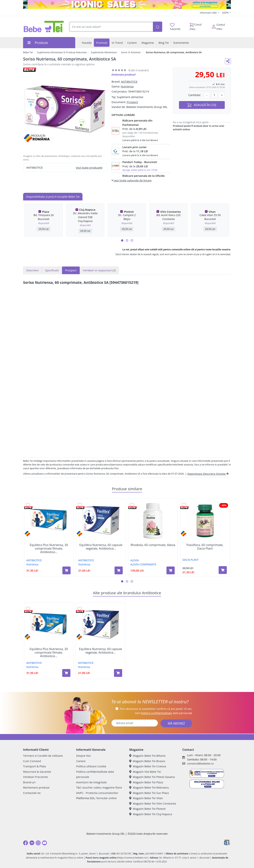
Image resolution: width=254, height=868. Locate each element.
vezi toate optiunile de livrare (132, 180)
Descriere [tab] (32, 270)
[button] (122, 240)
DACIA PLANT (190, 560)
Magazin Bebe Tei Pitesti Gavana (152, 777)
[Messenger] (32, 843)
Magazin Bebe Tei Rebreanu (149, 787)
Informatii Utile (209, 13)
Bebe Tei (28, 52)
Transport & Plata (34, 766)
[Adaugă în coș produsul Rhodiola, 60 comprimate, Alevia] (171, 570)
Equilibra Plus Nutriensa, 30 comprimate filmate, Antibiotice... (49, 549)
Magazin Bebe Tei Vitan (146, 798)
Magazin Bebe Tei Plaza (146, 782)
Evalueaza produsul (124, 75)
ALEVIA (135, 560)
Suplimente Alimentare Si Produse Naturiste (62, 52)
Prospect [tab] (71, 270)
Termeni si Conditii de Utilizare (43, 756)
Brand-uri (29, 782)
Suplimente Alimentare (104, 52)
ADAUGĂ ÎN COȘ (202, 105)
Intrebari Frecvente (35, 777)
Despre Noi (83, 756)
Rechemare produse (36, 787)
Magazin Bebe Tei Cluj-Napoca (151, 814)
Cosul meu (196, 26)
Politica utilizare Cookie (91, 766)
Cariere (81, 761)
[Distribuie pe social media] (228, 61)
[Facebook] (26, 843)
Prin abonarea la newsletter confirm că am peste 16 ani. (156, 709)
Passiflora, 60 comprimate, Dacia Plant (205, 547)
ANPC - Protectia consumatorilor (97, 793)
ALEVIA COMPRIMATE (143, 564)
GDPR (226, 13)
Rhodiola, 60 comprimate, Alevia (153, 545)
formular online (106, 798)
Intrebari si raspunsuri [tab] (99, 270)
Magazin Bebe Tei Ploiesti (147, 809)
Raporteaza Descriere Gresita (208, 474)
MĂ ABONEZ (176, 723)
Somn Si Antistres (131, 52)
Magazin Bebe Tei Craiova (148, 766)
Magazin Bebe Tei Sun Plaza (149, 793)
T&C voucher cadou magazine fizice (99, 787)
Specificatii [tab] (52, 270)
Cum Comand (32, 761)
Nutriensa (127, 86)
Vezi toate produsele (89, 167)
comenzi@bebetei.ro (200, 763)
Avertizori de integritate (91, 782)
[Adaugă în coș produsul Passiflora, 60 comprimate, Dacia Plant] (223, 570)
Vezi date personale (163, 713)
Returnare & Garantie (37, 772)
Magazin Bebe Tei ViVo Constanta (153, 803)
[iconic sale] (127, 4)
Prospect (132, 102)
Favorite (175, 27)
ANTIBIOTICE (129, 82)
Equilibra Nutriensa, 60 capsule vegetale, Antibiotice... (101, 547)
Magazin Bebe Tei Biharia (147, 756)
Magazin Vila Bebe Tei (145, 772)
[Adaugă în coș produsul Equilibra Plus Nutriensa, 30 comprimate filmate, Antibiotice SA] (66, 570)
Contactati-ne (32, 793)
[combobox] (111, 27)
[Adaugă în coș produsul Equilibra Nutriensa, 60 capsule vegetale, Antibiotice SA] (119, 570)
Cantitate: (195, 95)
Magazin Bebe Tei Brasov (147, 761)
